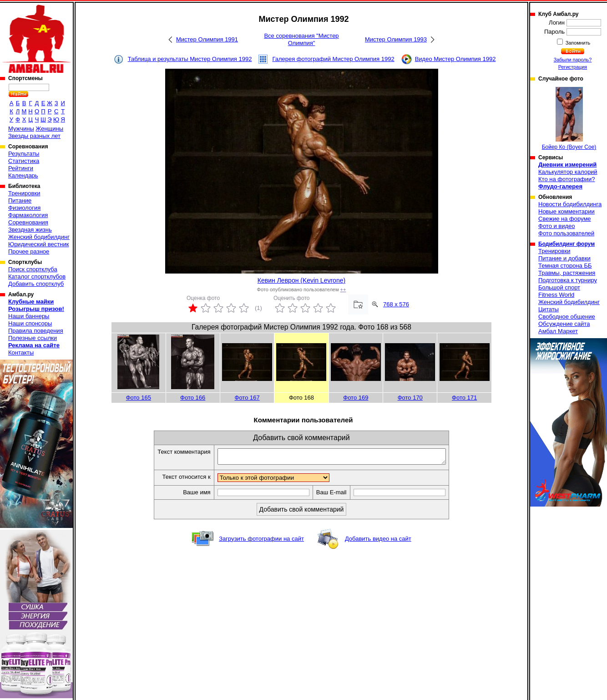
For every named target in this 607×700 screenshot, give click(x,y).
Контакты (21, 353)
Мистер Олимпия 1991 (207, 39)
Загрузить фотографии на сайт (261, 541)
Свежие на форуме (565, 219)
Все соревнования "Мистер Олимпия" (301, 39)
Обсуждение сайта (564, 324)
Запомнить (577, 43)
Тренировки (24, 193)
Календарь (23, 175)
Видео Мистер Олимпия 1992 (455, 59)
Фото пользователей (566, 233)
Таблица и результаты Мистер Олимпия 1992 (190, 59)
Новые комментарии (567, 211)
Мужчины (21, 129)
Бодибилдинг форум (567, 244)
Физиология (24, 208)
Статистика (24, 161)
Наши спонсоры (30, 323)
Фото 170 (410, 398)
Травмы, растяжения (567, 273)
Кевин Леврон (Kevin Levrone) (301, 280)
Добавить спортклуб (36, 284)
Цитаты (549, 309)
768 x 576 (396, 304)
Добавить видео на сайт (378, 541)
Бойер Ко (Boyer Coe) (569, 119)
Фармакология (28, 215)
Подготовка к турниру (568, 280)
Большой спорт (559, 287)
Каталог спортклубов (37, 276)
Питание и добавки (564, 258)
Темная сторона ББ (565, 266)
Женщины (49, 129)
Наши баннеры (29, 316)
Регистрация (573, 67)
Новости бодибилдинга (570, 204)
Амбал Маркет (558, 331)
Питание (20, 200)
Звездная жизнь (30, 230)
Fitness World (556, 295)
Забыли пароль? (573, 60)
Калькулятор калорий (568, 172)
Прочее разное (29, 251)
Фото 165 (139, 398)
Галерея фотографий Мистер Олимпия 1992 (333, 59)
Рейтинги (21, 168)
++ (343, 289)
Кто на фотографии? (567, 179)
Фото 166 (193, 398)
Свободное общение (567, 317)
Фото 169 (356, 398)
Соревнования (28, 222)
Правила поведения (36, 331)
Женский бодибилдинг (39, 237)
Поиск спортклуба (33, 269)
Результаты (24, 154)
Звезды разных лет (34, 136)
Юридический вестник (38, 244)
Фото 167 (247, 398)
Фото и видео (557, 226)
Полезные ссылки (33, 338)
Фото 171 (464, 398)
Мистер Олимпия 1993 (396, 39)
